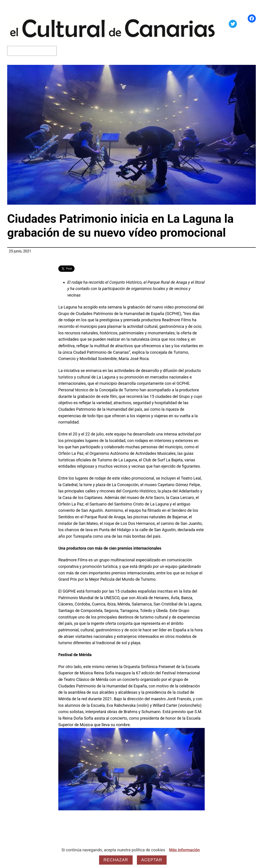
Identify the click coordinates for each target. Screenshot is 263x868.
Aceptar (152, 860)
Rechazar (116, 860)
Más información (184, 850)
